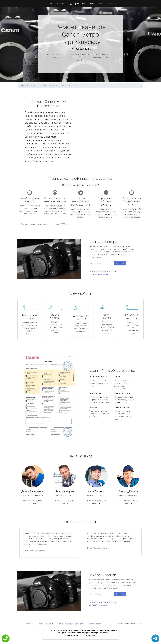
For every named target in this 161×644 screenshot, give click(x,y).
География (61, 4)
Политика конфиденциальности (71, 624)
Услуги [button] (48, 4)
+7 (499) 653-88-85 (80, 49)
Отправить (120, 263)
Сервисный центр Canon (30, 85)
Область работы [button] (95, 624)
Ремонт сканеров (50, 85)
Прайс (101, 4)
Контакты (112, 4)
